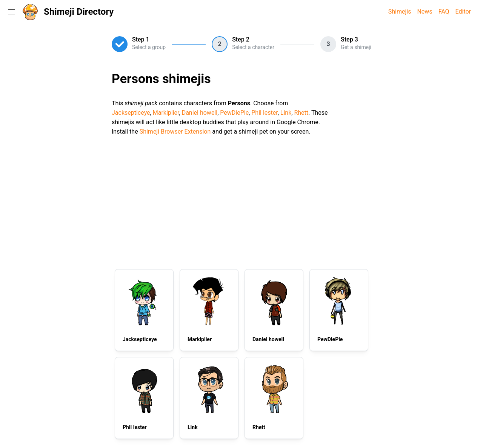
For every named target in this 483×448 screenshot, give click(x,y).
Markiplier (166, 113)
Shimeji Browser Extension (175, 132)
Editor (463, 12)
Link (286, 113)
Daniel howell (200, 113)
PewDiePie (234, 113)
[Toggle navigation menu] (11, 12)
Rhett (301, 113)
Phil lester (264, 113)
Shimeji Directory (79, 12)
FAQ (444, 12)
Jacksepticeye (131, 113)
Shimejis (400, 12)
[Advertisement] (241, 201)
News (425, 12)
